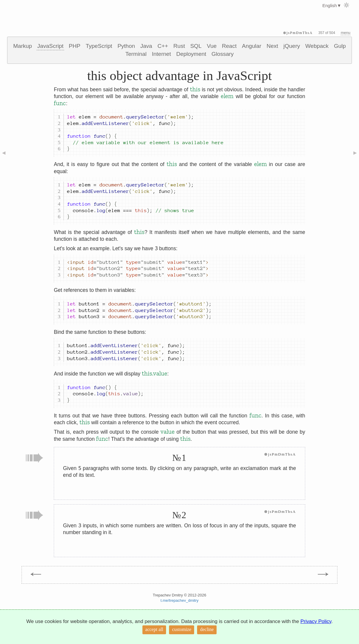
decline (207, 629)
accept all (154, 629)
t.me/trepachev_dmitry (179, 600)
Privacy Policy (316, 621)
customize (182, 629)
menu (346, 33)
